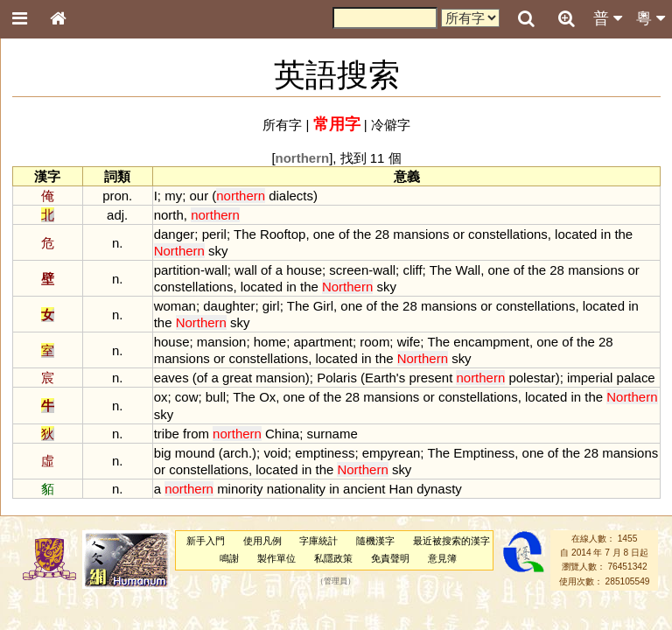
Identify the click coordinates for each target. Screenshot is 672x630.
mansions (421, 234)
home (270, 342)
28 (383, 234)
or (459, 234)
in (606, 234)
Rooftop (283, 234)
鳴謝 (229, 558)
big (163, 453)
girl (271, 306)
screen (349, 270)
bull (216, 397)
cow (187, 397)
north (169, 215)
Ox (267, 397)
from (196, 434)
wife (409, 342)
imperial (590, 378)
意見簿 (442, 558)
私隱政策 (333, 558)
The (245, 234)
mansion (222, 342)
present (430, 378)
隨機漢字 (375, 541)
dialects (291, 196)
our (199, 196)
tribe (167, 434)
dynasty (439, 489)
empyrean (392, 453)
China (282, 434)
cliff (412, 270)
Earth (381, 378)
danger (175, 234)
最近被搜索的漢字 (451, 541)
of (344, 234)
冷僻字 (391, 125)
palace (636, 378)
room (374, 342)
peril (214, 234)
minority (240, 489)
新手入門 (206, 541)
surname (332, 434)
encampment (491, 342)
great (237, 378)
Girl (323, 306)
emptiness (325, 453)
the (363, 234)
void (275, 453)
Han (401, 489)
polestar (532, 378)
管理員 (336, 581)
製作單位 (276, 558)
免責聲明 (390, 558)
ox (161, 397)
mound (195, 453)
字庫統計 (318, 541)
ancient (364, 489)
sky (218, 251)
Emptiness (484, 453)
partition (177, 270)
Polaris (337, 378)
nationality (296, 489)
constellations (508, 234)
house (304, 270)
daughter (229, 306)
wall (216, 270)
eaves (171, 378)
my (173, 196)
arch (236, 453)
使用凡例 (262, 541)
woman (175, 306)
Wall (469, 270)
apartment (323, 342)
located (576, 234)
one (324, 234)
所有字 (282, 125)
